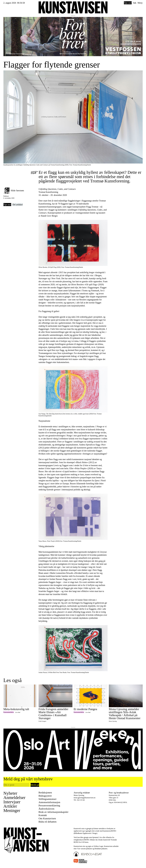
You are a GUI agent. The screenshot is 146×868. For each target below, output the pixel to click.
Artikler (10, 806)
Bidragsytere (45, 796)
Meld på (35, 785)
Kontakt (43, 815)
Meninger (12, 811)
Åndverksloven (46, 809)
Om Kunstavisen (47, 818)
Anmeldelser (14, 798)
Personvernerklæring (49, 805)
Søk (135, 3)
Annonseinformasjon (49, 802)
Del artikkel (18, 205)
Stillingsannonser (48, 799)
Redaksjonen (45, 793)
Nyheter (10, 793)
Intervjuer (12, 802)
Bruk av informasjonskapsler (53, 812)
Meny (140, 3)
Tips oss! (128, 3)
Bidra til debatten (48, 822)
